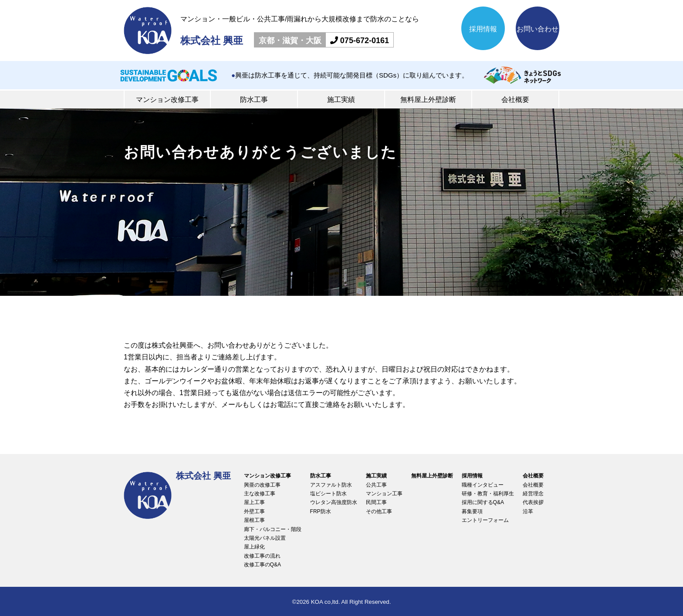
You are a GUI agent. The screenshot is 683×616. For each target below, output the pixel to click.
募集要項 (472, 511)
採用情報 (483, 29)
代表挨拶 (533, 502)
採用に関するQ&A (483, 502)
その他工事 (379, 511)
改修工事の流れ (262, 556)
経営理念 (533, 494)
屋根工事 (254, 520)
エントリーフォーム (485, 520)
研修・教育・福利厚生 (488, 494)
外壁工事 (254, 511)
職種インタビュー (483, 485)
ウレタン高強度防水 (334, 502)
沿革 (528, 511)
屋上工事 (254, 502)
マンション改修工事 (167, 100)
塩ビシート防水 (328, 494)
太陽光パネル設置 (265, 538)
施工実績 (341, 100)
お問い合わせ (538, 29)
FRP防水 (321, 511)
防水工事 (254, 100)
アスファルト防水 (331, 485)
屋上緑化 (254, 547)
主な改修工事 (260, 494)
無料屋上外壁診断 (428, 100)
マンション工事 (384, 494)
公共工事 (376, 485)
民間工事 (376, 502)
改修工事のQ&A (262, 565)
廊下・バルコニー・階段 (273, 529)
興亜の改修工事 (262, 485)
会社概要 (515, 100)
